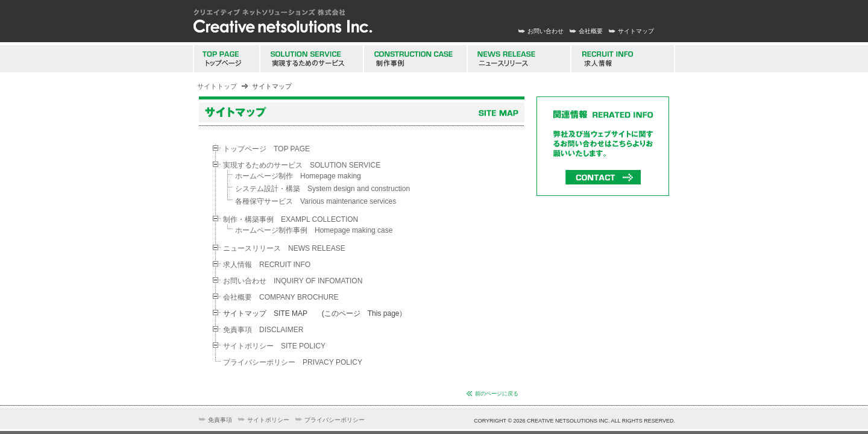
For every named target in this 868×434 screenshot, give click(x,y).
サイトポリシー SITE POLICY (274, 346)
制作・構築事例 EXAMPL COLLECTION (291, 219)
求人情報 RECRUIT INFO (267, 265)
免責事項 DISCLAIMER (263, 330)
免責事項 (220, 420)
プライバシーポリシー (335, 420)
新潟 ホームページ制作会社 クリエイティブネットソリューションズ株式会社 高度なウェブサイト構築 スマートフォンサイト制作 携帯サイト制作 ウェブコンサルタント (283, 21)
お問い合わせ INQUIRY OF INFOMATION (293, 281)
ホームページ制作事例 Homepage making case (314, 230)
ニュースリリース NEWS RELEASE (284, 248)
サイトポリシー (268, 420)
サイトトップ (217, 86)
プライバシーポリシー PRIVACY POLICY (293, 362)
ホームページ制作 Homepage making (298, 176)
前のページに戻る (497, 394)
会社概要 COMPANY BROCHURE (281, 297)
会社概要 (591, 31)
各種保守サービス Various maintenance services (316, 201)
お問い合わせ (546, 31)
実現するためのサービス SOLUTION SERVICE (302, 165)
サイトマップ (636, 31)
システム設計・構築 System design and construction (322, 189)
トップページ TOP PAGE (266, 149)
